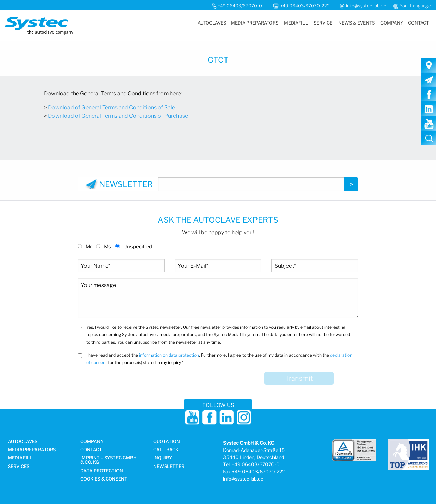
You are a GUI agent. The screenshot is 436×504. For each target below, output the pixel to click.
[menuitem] (212, 23)
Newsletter (169, 467)
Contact (418, 23)
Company (392, 23)
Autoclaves (212, 23)
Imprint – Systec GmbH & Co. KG (108, 460)
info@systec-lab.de (366, 6)
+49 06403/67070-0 (240, 6)
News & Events (356, 23)
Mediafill (296, 23)
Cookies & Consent (104, 479)
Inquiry (163, 458)
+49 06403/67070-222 (306, 6)
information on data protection (169, 355)
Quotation (167, 442)
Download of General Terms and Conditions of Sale (112, 107)
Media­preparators (32, 450)
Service (323, 23)
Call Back (166, 450)
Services (19, 467)
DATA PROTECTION (102, 471)
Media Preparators (255, 23)
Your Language (415, 6)
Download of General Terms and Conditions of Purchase (118, 116)
